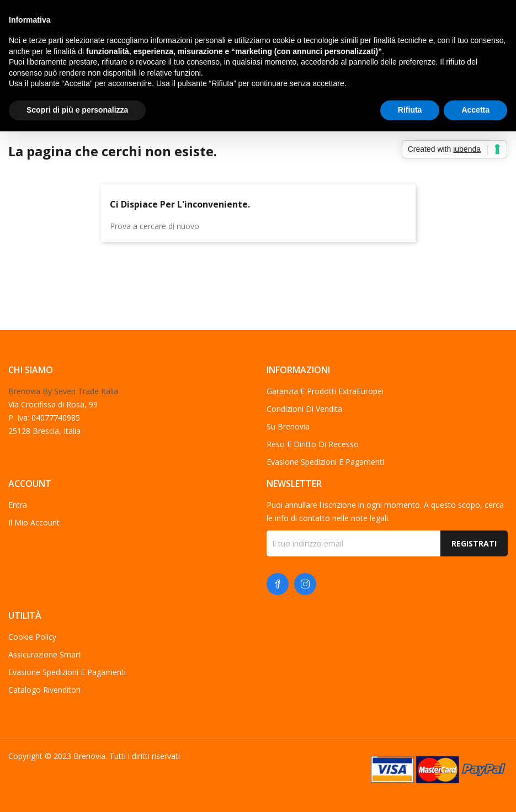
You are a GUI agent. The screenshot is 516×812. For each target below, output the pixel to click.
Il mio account (34, 522)
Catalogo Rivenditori (44, 690)
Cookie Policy (32, 637)
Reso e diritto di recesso (313, 444)
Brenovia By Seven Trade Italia (63, 391)
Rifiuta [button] (410, 110)
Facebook (278, 584)
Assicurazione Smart (45, 654)
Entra (18, 505)
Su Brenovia (288, 426)
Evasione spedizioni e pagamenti (325, 462)
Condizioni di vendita (304, 409)
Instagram (305, 584)
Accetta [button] (475, 110)
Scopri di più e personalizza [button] (77, 110)
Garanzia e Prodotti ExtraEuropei (325, 391)
